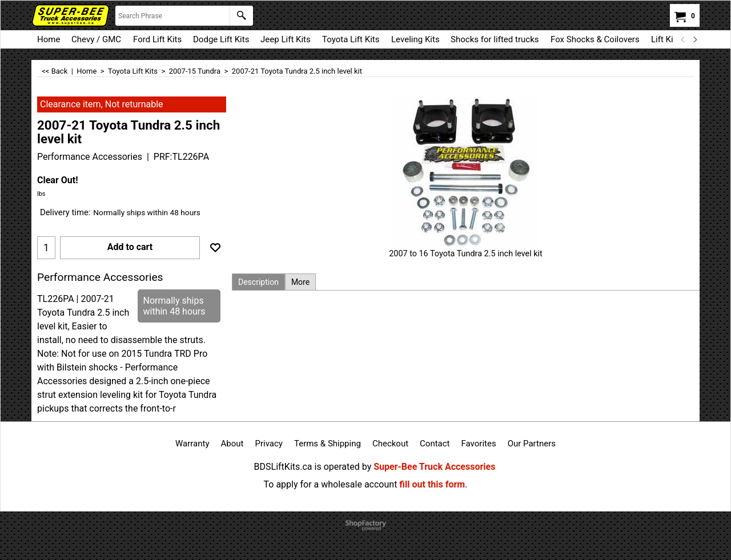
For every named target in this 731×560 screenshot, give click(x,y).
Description (258, 282)
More (300, 282)
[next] (694, 39)
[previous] (683, 39)
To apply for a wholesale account (331, 484)
